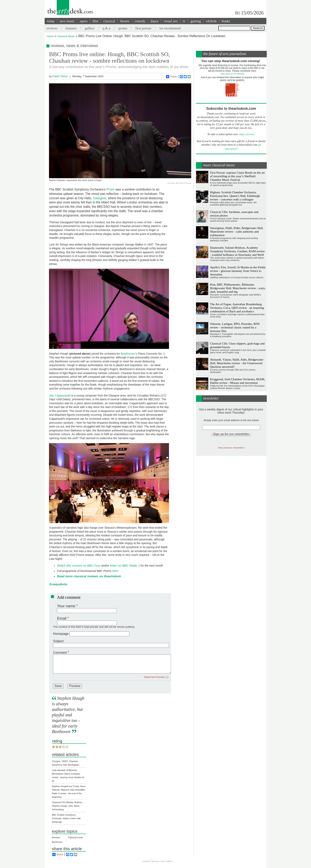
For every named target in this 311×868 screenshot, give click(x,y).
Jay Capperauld (60, 395)
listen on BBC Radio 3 (125, 565)
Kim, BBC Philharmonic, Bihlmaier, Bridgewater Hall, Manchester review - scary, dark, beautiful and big (238, 288)
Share (171, 77)
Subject (58, 641)
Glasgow (99, 198)
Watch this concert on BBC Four (79, 565)
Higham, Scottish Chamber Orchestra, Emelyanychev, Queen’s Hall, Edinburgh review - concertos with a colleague (235, 196)
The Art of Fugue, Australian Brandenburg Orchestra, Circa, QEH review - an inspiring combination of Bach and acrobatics (237, 308)
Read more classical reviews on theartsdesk (89, 576)
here (115, 571)
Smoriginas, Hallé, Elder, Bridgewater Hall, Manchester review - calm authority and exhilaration (237, 231)
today (51, 21)
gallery (90, 28)
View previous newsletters (231, 448)
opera (84, 21)
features (71, 28)
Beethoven (57, 842)
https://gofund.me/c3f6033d (232, 74)
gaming (196, 21)
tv (184, 21)
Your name (66, 606)
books (226, 21)
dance (154, 21)
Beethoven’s (129, 354)
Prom (111, 189)
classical (109, 21)
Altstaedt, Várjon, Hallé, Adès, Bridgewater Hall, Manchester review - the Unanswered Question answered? (237, 363)
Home (50, 36)
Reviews (56, 837)
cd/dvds (211, 21)
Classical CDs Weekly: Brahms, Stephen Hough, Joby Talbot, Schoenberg (67, 806)
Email (62, 618)
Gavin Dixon (60, 76)
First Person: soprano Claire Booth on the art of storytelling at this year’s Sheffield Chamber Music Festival (237, 176)
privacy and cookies (162, 861)
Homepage (61, 634)
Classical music (76, 837)
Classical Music (66, 36)
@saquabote (58, 584)
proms (123, 28)
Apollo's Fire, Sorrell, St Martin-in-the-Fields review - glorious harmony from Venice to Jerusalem (238, 271)
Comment (60, 653)
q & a (106, 28)
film (95, 21)
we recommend (170, 28)
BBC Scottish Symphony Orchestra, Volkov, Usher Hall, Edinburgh (67, 818)
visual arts (171, 21)
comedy (140, 21)
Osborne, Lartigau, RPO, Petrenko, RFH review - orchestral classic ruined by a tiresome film (235, 327)
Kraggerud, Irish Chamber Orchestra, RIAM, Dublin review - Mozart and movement (238, 381)
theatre (125, 21)
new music (67, 21)
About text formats (154, 677)
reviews (52, 28)
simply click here (247, 134)
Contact (146, 861)
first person (143, 28)
